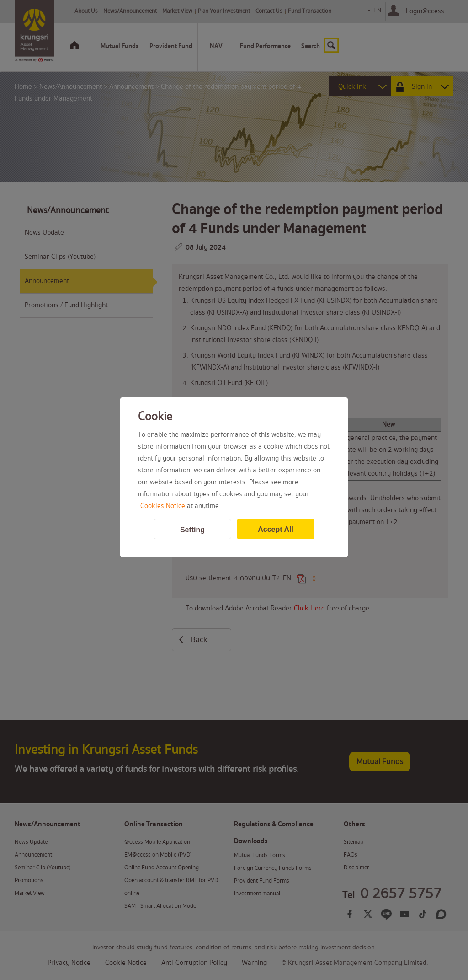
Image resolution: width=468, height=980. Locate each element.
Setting (192, 530)
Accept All (276, 529)
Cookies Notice (163, 506)
